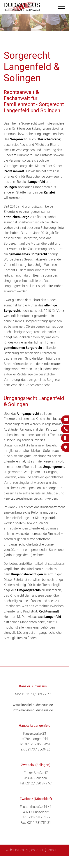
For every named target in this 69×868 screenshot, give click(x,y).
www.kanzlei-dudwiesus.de (33, 705)
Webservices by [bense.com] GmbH (31, 850)
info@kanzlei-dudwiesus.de (33, 710)
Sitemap (16, 860)
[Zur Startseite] (22, 10)
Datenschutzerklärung (32, 864)
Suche (29, 860)
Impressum (44, 860)
